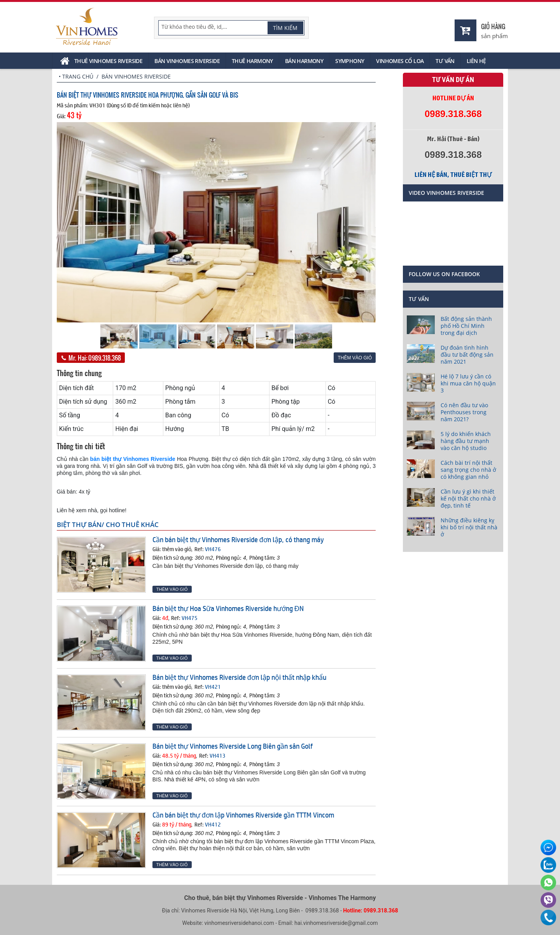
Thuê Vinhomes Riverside (108, 61)
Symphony (350, 61)
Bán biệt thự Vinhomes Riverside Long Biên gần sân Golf (233, 746)
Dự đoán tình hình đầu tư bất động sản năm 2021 (467, 355)
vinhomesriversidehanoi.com (239, 923)
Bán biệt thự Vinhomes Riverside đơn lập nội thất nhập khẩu (239, 677)
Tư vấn (445, 61)
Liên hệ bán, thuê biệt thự (453, 175)
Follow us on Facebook (444, 274)
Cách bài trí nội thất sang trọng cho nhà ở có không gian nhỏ (468, 470)
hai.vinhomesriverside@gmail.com (336, 923)
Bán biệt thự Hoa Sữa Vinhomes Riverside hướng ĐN (228, 608)
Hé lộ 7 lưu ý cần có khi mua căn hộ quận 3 (468, 383)
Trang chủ (78, 76)
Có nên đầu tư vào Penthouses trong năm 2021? (464, 412)
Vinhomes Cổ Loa (400, 61)
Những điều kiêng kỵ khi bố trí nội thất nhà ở (469, 527)
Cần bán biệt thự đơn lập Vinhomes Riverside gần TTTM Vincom (243, 815)
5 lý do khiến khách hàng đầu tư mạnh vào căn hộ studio (466, 441)
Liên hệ (476, 61)
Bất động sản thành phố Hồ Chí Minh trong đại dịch (466, 326)
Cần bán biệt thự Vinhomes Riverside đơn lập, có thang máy (238, 539)
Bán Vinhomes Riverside (187, 61)
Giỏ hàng (493, 26)
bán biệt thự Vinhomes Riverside (133, 459)
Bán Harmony (304, 61)
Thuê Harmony (252, 61)
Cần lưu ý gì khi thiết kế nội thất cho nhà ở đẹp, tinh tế (468, 498)
